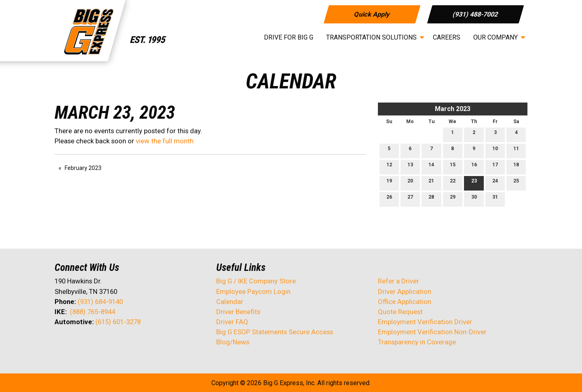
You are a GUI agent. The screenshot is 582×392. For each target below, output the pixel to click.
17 (495, 167)
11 (516, 150)
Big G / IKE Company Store (256, 281)
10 (495, 150)
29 (453, 199)
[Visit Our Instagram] (113, 343)
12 (389, 167)
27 (410, 199)
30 (474, 199)
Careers (447, 37)
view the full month (165, 141)
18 (516, 167)
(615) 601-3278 (118, 322)
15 (453, 167)
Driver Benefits (239, 312)
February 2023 (83, 168)
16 (474, 167)
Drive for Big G (289, 37)
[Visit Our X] (74, 343)
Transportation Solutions (371, 37)
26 (389, 199)
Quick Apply (372, 14)
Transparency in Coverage (417, 342)
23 (474, 183)
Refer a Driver (399, 281)
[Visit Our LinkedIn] (87, 343)
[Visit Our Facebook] (61, 343)
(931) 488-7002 (476, 14)
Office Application (405, 302)
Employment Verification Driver (425, 322)
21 (431, 183)
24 (495, 183)
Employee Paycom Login (253, 291)
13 (410, 167)
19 (389, 183)
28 (431, 199)
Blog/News (233, 342)
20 (410, 183)
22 (453, 183)
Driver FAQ (232, 322)
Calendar (230, 302)
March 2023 (453, 109)
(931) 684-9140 (100, 302)
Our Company (496, 37)
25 (516, 183)
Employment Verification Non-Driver (432, 332)
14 (431, 167)
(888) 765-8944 (93, 312)
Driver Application (405, 291)
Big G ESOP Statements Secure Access (275, 332)
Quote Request (400, 312)
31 (495, 199)
